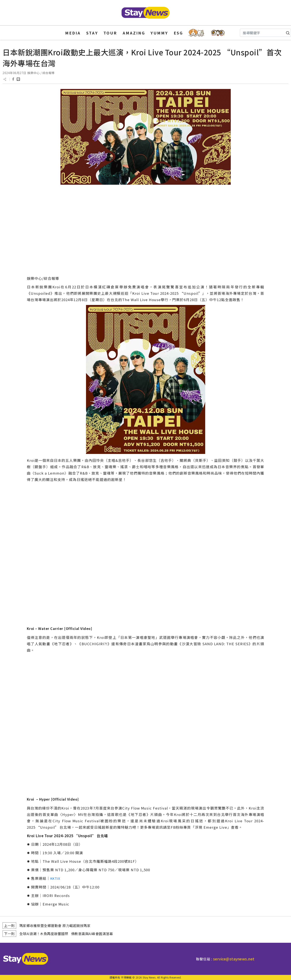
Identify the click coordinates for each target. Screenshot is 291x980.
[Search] (265, 33)
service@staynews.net (234, 959)
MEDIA (73, 33)
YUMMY (159, 33)
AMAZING (134, 33)
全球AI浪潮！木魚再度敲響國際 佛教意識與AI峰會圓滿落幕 (66, 934)
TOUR (110, 33)
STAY (92, 33)
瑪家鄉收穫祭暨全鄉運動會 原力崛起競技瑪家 (55, 926)
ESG (178, 33)
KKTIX (55, 878)
